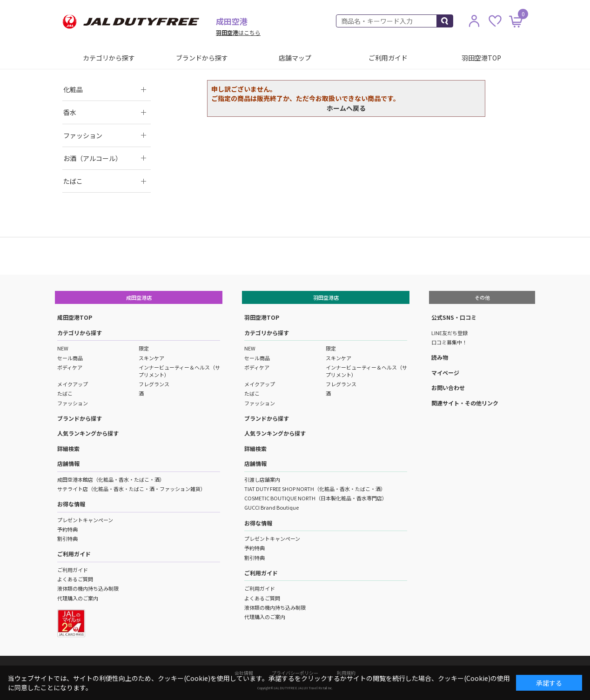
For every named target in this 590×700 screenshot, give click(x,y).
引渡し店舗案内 (262, 479)
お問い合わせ (448, 387)
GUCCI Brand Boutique (272, 507)
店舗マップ (295, 58)
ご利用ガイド (388, 58)
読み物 (440, 357)
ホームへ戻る (346, 108)
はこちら (238, 32)
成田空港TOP (75, 317)
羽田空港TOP (481, 58)
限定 (144, 348)
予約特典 (67, 529)
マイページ (445, 373)
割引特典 (67, 538)
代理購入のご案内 (78, 598)
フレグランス (154, 384)
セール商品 (70, 358)
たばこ (65, 393)
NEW (63, 348)
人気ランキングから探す (88, 433)
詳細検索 (68, 448)
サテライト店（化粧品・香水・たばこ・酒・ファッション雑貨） (131, 489)
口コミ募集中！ (449, 342)
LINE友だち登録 (449, 333)
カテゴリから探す (109, 58)
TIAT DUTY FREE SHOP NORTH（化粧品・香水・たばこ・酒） (315, 489)
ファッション (73, 403)
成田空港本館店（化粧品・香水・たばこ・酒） (111, 479)
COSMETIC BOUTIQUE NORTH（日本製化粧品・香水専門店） (316, 498)
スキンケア (151, 358)
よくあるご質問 (75, 579)
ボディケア (70, 367)
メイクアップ (73, 384)
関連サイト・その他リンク (465, 403)
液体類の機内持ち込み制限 (88, 588)
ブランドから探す (202, 58)
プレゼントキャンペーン (85, 520)
